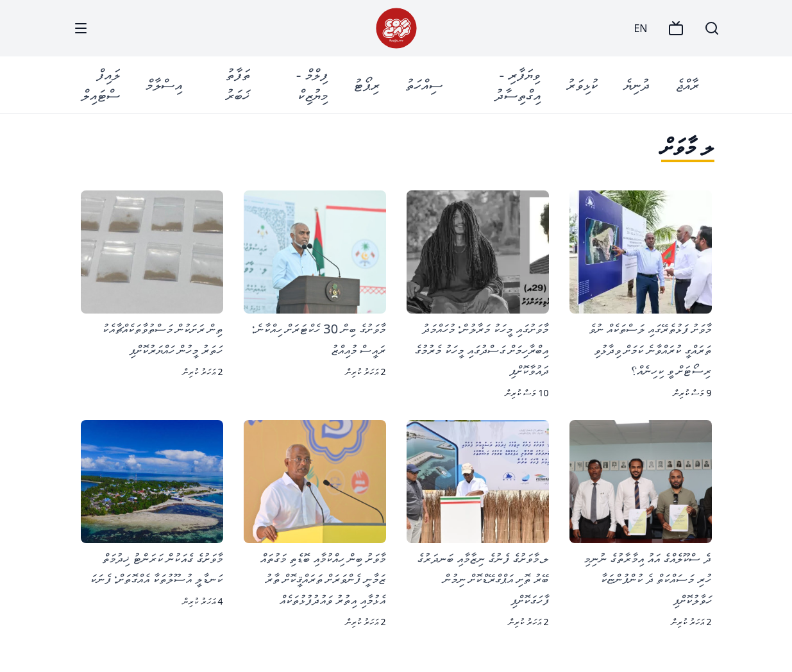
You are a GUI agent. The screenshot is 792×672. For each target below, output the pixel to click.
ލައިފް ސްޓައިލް (101, 84)
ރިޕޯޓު (367, 84)
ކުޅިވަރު (582, 84)
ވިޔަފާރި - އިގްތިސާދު (518, 84)
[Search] (712, 28)
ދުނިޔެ (636, 84)
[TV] (676, 28)
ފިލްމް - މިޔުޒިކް (312, 84)
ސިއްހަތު (424, 84)
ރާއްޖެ (687, 84)
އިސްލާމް (164, 84)
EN (640, 28)
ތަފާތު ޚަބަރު (238, 84)
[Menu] (81, 28)
